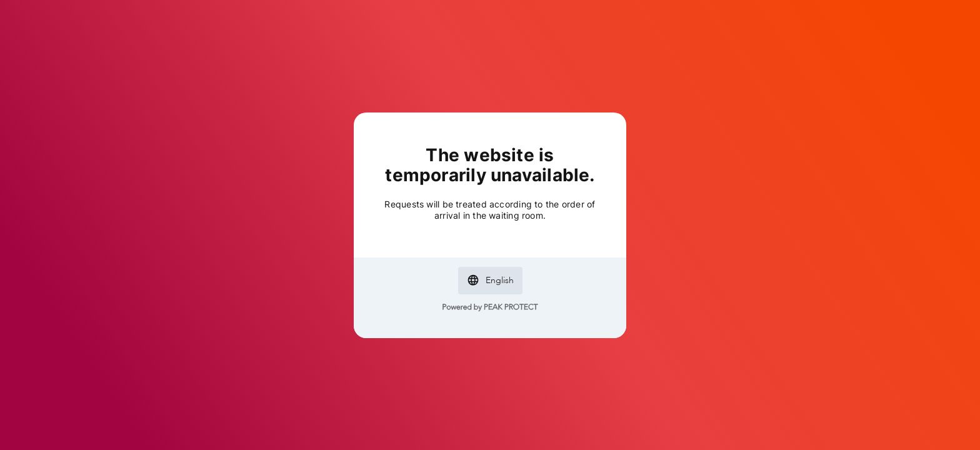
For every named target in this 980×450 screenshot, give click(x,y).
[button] (490, 281)
